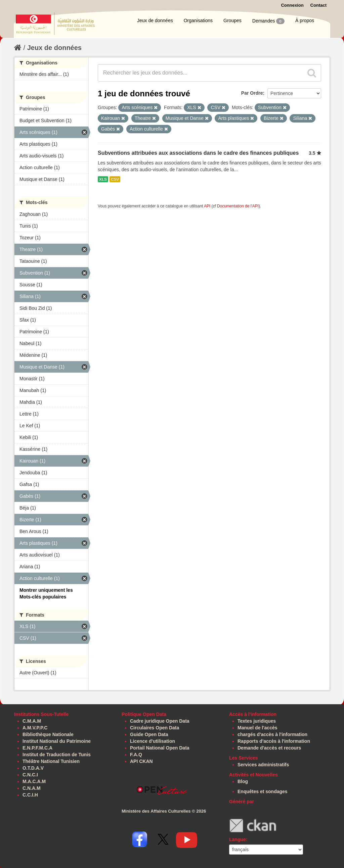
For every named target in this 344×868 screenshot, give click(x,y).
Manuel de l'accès (257, 728)
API (207, 206)
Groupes (232, 20)
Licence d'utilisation (153, 741)
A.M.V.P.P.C (35, 728)
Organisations (198, 20)
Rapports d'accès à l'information (274, 741)
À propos (305, 20)
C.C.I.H (30, 795)
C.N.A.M (32, 788)
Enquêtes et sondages (263, 791)
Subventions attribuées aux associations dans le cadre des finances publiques (198, 153)
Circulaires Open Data (155, 728)
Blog (243, 781)
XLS (103, 179)
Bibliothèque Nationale (48, 734)
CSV (115, 179)
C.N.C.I (30, 775)
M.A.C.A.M (34, 781)
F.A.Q (136, 755)
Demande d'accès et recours (269, 748)
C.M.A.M (32, 721)
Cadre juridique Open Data (160, 721)
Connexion (292, 5)
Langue (238, 839)
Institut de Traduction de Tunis (57, 755)
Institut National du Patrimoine (57, 741)
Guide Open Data (149, 734)
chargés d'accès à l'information (272, 734)
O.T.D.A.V (33, 768)
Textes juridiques (257, 721)
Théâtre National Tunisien (51, 761)
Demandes (268, 21)
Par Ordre (252, 93)
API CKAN (141, 761)
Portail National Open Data (160, 748)
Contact (318, 5)
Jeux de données (155, 20)
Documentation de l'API (238, 206)
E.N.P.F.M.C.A (37, 748)
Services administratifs (263, 765)
